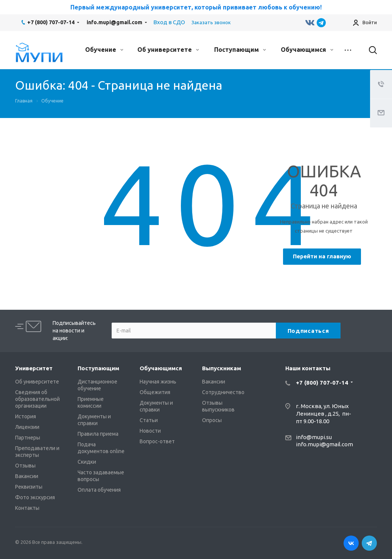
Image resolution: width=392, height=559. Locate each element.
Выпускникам (222, 368)
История (26, 416)
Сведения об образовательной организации (37, 399)
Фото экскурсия (35, 497)
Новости (150, 431)
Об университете (168, 50)
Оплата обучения (99, 490)
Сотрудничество (223, 392)
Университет (34, 368)
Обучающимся (307, 50)
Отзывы (25, 466)
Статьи (149, 420)
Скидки (87, 462)
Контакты (27, 508)
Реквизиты (29, 487)
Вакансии (27, 476)
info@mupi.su (314, 437)
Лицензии (27, 427)
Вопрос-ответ (157, 441)
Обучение (104, 50)
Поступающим (240, 50)
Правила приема (98, 434)
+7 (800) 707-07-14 (51, 22)
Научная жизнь (158, 382)
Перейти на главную (322, 256)
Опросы (212, 420)
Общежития (155, 392)
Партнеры (28, 438)
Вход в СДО (169, 22)
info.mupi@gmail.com (114, 22)
